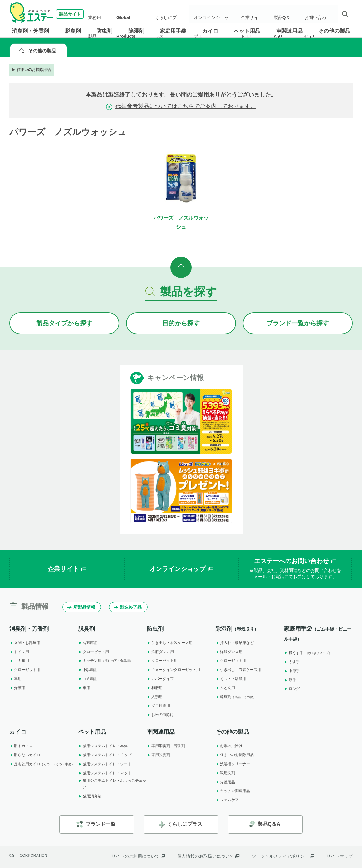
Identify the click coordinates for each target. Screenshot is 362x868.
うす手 (292, 662)
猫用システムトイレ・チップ (105, 755)
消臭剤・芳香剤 (30, 31)
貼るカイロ (21, 746)
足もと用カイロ (42, 764)
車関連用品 (289, 31)
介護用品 (225, 782)
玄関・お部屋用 (25, 643)
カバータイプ (160, 679)
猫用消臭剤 (90, 796)
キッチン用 (105, 661)
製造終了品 (128, 607)
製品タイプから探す (64, 323)
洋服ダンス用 (160, 652)
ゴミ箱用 (19, 661)
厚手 (290, 680)
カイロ (210, 31)
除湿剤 (136, 31)
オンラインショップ (216, 14)
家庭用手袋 (173, 31)
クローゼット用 (25, 670)
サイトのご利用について (138, 856)
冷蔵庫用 (88, 643)
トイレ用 (19, 652)
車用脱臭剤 (158, 755)
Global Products (134, 14)
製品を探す (181, 292)
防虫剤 (104, 31)
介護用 (17, 688)
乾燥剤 (236, 697)
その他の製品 (334, 31)
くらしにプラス (169, 14)
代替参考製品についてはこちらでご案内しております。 (186, 106)
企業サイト (256, 14)
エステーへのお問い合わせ (295, 569)
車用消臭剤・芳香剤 (166, 746)
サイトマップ (340, 856)
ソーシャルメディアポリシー (283, 856)
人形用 (155, 697)
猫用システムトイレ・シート (105, 764)
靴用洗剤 (225, 773)
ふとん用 (225, 688)
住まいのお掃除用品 (31, 70)
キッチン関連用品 (233, 791)
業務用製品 (103, 14)
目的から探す (181, 323)
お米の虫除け (160, 715)
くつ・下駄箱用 (231, 679)
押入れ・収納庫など (235, 643)
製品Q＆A (286, 14)
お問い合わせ (318, 14)
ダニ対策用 (158, 706)
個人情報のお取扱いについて (208, 856)
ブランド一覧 (96, 824)
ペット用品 (247, 31)
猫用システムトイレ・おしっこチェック (112, 784)
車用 (15, 679)
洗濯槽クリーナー (233, 764)
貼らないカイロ (25, 755)
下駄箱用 (88, 670)
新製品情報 (81, 607)
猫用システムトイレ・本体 (103, 746)
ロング (292, 689)
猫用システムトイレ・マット (105, 773)
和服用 (155, 688)
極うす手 (308, 653)
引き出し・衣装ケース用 (170, 643)
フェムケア (227, 800)
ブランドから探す (298, 323)
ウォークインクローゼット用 (173, 670)
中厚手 (292, 671)
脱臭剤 (73, 31)
